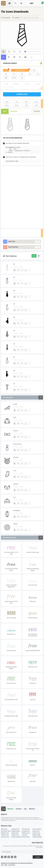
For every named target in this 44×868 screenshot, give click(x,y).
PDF (6, 74)
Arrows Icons (36, 831)
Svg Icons (4, 3)
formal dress (17, 444)
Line (6, 78)
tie (14, 264)
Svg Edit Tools (15, 829)
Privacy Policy (26, 837)
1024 (26, 105)
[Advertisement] (22, 197)
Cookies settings (37, 837)
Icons (5, 111)
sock (15, 471)
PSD (30, 74)
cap (14, 497)
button (15, 524)
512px (17, 105)
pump (15, 404)
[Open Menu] (21, 3)
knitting (16, 457)
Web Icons (32, 809)
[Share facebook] (2, 857)
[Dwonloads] (26, 270)
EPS (14, 74)
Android (14, 78)
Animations (14, 111)
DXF (38, 74)
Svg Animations (16, 831)
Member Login (36, 835)
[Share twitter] (9, 857)
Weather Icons (5, 833)
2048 (36, 105)
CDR (22, 74)
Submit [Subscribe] (38, 857)
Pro (25, 57)
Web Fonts (10, 809)
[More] (29, 270)
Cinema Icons (36, 833)
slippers (16, 484)
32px (17, 102)
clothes (17, 18)
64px (26, 102)
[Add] (15, 270)
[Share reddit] (5, 857)
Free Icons (19, 809)
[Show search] (15, 3)
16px (7, 102)
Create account (5, 837)
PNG (34, 70)
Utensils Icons (5, 835)
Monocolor (7, 18)
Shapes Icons (15, 835)
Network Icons (26, 833)
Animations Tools (6, 831)
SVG (6, 70)
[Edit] (18, 270)
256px (7, 105)
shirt (15, 417)
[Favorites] (22, 270)
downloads (22, 94)
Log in (32, 3)
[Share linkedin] (15, 857)
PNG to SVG (4, 829)
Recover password (17, 837)
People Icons (15, 833)
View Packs (37, 111)
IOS (22, 78)
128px (36, 102)
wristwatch (17, 511)
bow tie (16, 431)
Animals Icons (26, 831)
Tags (25, 809)
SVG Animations (20, 70)
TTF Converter (26, 829)
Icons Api (25, 835)
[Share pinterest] (12, 857)
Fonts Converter (37, 829)
